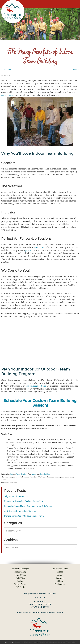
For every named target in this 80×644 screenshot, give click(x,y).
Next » (76, 70)
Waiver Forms (20, 584)
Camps (60, 572)
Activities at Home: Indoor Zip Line (20, 511)
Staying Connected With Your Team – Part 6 (24, 516)
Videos (60, 581)
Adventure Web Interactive (68, 642)
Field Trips (20, 578)
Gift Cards (20, 587)
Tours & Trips (20, 575)
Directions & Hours (60, 569)
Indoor (34, 474)
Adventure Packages (20, 569)
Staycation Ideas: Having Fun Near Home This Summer (29, 506)
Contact (60, 575)
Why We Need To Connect (16, 496)
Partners (60, 578)
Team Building (21, 474)
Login (35, 642)
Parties (20, 581)
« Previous (6, 70)
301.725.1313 (40, 598)
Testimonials (60, 584)
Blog (11, 474)
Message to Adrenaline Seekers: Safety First (24, 501)
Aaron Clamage (55, 612)
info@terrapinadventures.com (40, 594)
